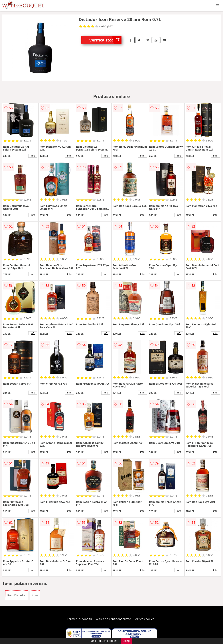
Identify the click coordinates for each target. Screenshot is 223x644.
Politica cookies (144, 619)
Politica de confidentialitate (113, 619)
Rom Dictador (17, 595)
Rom (35, 595)
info (33, 156)
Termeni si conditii (79, 619)
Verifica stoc (105, 40)
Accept (126, 641)
